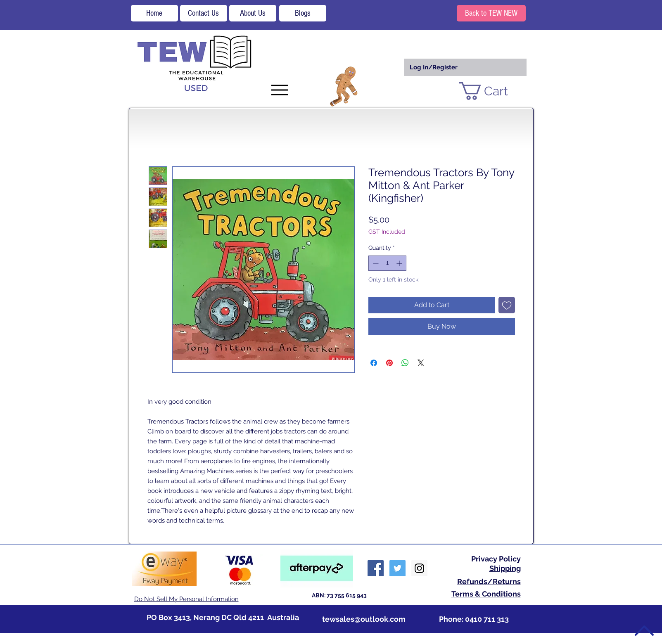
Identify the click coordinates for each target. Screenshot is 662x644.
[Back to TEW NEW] (491, 13)
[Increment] (400, 263)
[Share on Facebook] (374, 363)
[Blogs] (303, 13)
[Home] (154, 13)
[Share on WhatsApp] (405, 363)
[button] (493, 91)
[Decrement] (375, 263)
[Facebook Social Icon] (376, 568)
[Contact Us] (204, 13)
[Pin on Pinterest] (389, 363)
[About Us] (253, 13)
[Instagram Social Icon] (419, 568)
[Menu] (280, 90)
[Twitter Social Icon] (397, 568)
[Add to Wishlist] (507, 305)
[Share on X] (421, 363)
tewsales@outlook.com (364, 619)
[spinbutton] (387, 263)
